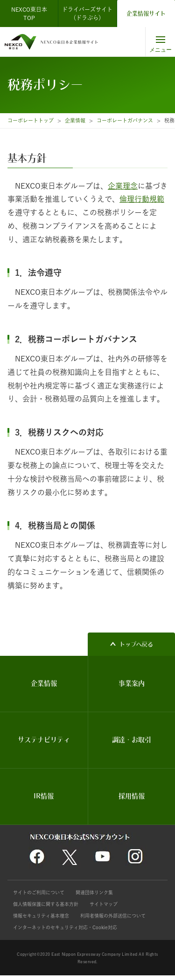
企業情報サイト (146, 14)
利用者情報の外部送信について (113, 916)
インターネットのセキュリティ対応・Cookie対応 (65, 927)
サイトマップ (104, 904)
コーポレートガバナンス (125, 120)
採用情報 (132, 796)
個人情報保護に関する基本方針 (46, 904)
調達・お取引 (132, 740)
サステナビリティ (44, 740)
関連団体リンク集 (94, 892)
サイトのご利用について (39, 892)
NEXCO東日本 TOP (32, 14)
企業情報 (75, 120)
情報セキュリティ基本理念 (41, 916)
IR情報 (44, 796)
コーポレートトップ (31, 120)
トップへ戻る (136, 644)
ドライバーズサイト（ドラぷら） (87, 14)
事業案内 (132, 683)
